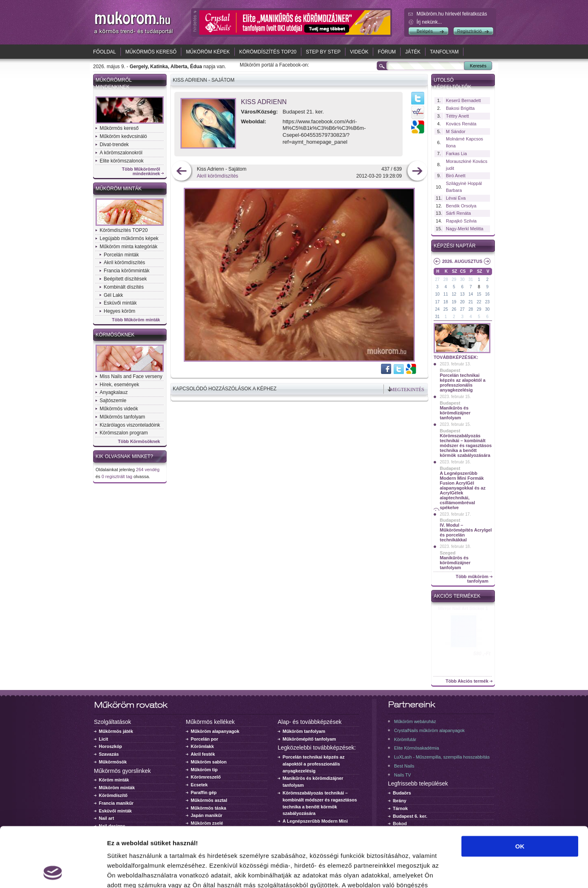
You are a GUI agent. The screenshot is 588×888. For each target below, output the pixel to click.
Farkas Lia (456, 154)
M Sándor (456, 131)
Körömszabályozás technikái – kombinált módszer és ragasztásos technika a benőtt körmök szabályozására (466, 445)
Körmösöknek (115, 335)
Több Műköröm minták (136, 320)
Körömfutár (405, 739)
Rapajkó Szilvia (461, 221)
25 (446, 309)
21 (471, 302)
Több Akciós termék (467, 681)
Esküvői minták (120, 303)
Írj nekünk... (429, 22)
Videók (359, 52)
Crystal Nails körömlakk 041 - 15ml (463, 611)
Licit (104, 739)
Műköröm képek (208, 52)
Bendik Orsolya (461, 206)
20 (462, 302)
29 (454, 279)
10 (437, 294)
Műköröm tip (204, 770)
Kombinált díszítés (124, 287)
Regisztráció (469, 31)
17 (437, 302)
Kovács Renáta (461, 124)
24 (437, 309)
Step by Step (323, 52)
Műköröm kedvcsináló (123, 136)
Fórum (387, 52)
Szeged (448, 553)
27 (437, 279)
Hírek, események (119, 385)
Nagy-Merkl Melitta (465, 229)
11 (446, 294)
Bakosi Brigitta (460, 108)
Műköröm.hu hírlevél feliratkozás (452, 14)
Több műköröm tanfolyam (472, 579)
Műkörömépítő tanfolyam (309, 739)
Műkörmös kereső (151, 52)
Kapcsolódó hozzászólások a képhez (225, 389)
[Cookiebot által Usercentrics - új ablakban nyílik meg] (53, 872)
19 (454, 302)
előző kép (182, 172)
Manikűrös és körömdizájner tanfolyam (455, 413)
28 (446, 279)
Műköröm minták (119, 189)
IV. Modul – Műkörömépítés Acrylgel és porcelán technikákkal (466, 532)
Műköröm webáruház (415, 721)
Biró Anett (456, 176)
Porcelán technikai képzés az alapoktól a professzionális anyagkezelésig (463, 383)
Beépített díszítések (125, 279)
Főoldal (105, 52)
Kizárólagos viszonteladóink (130, 425)
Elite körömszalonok (121, 161)
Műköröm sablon (209, 762)
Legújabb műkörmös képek (129, 238)
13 (462, 294)
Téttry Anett (457, 116)
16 (487, 294)
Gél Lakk (113, 295)
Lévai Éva (456, 198)
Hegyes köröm (119, 311)
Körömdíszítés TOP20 (268, 52)
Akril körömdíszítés (124, 263)
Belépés (425, 31)
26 (454, 309)
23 (487, 302)
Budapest (450, 370)
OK (520, 790)
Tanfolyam (444, 52)
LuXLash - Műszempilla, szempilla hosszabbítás (442, 757)
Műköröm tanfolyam (304, 731)
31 (471, 279)
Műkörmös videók (119, 409)
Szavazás (109, 754)
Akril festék (203, 754)
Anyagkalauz (114, 392)
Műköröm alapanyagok (215, 731)
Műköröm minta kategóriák (128, 247)
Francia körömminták (127, 271)
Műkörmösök (113, 762)
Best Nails (404, 766)
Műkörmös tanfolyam (122, 417)
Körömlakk (202, 746)
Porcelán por (204, 739)
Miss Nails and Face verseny (131, 376)
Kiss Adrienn (264, 102)
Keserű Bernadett (463, 100)
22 (479, 302)
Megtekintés (407, 389)
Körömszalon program (124, 433)
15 (479, 294)
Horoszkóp (110, 746)
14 (471, 294)
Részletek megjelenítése (464, 872)
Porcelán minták (121, 255)
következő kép (417, 172)
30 (462, 279)
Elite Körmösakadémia (416, 748)
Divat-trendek (114, 145)
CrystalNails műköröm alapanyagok (429, 730)
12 (454, 294)
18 (446, 302)
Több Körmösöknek (139, 442)
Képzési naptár (455, 246)
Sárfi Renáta (458, 213)
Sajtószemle (113, 401)
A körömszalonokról (121, 153)
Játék (413, 52)
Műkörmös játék (116, 731)
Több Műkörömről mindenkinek (141, 171)
